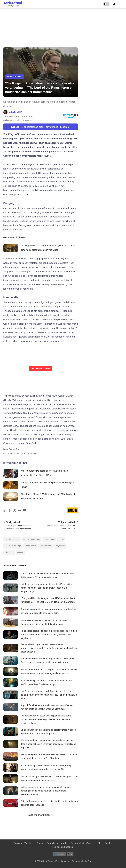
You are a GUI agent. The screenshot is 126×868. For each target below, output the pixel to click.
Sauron (61, 539)
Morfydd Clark (60, 546)
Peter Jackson (49, 539)
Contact (40, 843)
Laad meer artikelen (41, 815)
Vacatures (29, 843)
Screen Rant (15, 449)
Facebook (59, 854)
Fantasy (20, 552)
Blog (100, 843)
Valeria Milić (15, 112)
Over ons (91, 843)
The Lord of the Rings (13, 546)
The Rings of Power (12, 539)
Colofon (108, 843)
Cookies (18, 843)
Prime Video (9, 552)
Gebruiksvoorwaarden (57, 843)
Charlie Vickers (30, 546)
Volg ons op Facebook (63, 847)
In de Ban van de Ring (32, 539)
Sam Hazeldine (45, 546)
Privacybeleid (77, 843)
